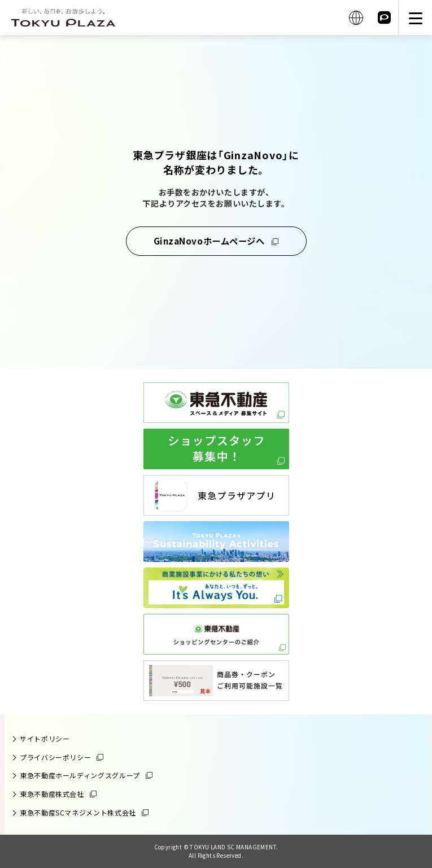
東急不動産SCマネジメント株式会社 (78, 812)
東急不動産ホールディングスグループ (80, 775)
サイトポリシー (45, 738)
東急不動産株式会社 (52, 794)
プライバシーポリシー (55, 757)
